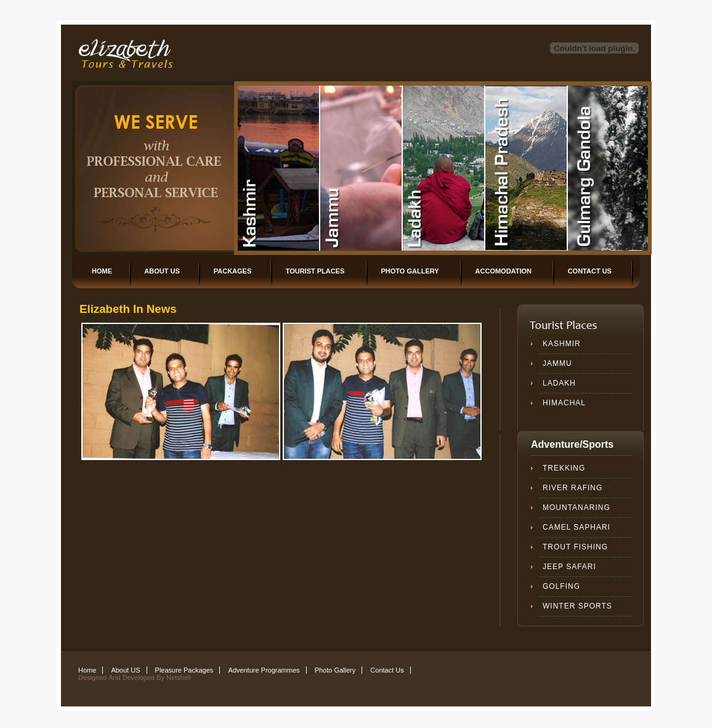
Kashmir (562, 344)
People (362, 168)
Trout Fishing (575, 547)
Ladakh (559, 383)
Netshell (179, 677)
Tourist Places (315, 271)
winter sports (577, 606)
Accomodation (504, 271)
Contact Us (590, 271)
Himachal (564, 403)
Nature (444, 168)
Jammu (557, 363)
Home (102, 271)
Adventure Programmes (264, 670)
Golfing (561, 586)
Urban (527, 168)
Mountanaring (576, 508)
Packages (233, 271)
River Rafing (572, 488)
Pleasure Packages (184, 670)
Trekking (564, 468)
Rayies (279, 168)
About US (162, 271)
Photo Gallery (410, 271)
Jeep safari (569, 567)
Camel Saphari (576, 527)
